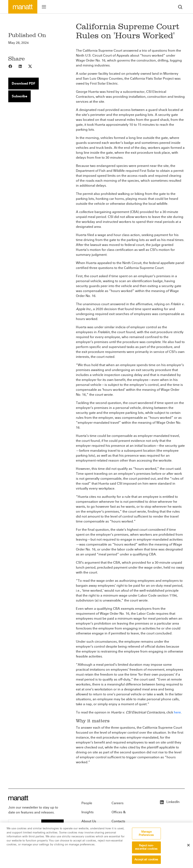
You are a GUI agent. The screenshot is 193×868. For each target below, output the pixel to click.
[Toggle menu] (44, 7)
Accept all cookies (146, 862)
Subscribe (19, 96)
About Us (89, 821)
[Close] (188, 848)
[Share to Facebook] (13, 66)
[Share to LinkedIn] (23, 66)
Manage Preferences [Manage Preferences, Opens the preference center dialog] (146, 836)
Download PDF (24, 83)
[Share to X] (33, 66)
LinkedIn (169, 802)
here (177, 712)
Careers (118, 803)
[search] (180, 7)
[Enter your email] (25, 824)
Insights (88, 812)
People (87, 803)
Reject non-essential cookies (146, 850)
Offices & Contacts (119, 813)
